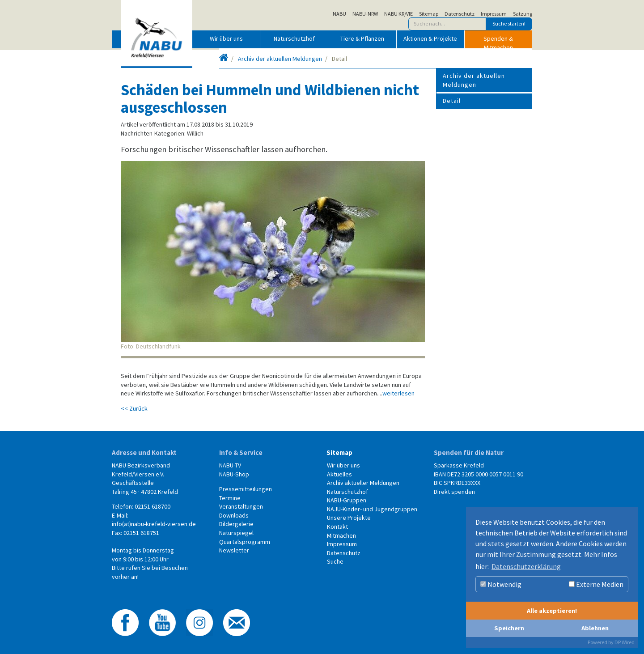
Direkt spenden (454, 492)
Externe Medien (596, 584)
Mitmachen (341, 535)
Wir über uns (226, 38)
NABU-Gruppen (347, 500)
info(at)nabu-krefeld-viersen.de (154, 524)
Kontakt (337, 527)
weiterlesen (398, 393)
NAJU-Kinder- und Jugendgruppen (372, 509)
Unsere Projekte (349, 518)
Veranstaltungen (241, 506)
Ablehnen (595, 628)
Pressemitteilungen (246, 489)
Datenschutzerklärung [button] (526, 566)
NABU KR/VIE (398, 14)
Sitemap (429, 14)
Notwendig (501, 584)
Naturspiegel (236, 533)
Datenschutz (460, 14)
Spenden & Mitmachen (498, 41)
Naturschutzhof (294, 38)
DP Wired (625, 642)
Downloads (234, 515)
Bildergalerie (236, 524)
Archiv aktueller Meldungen (363, 483)
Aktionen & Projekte (430, 38)
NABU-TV (230, 465)
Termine (230, 498)
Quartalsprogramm (245, 542)
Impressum (494, 14)
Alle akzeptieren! (552, 611)
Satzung (523, 14)
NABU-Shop (234, 474)
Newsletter (234, 550)
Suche (335, 561)
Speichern (509, 628)
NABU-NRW (365, 14)
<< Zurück (134, 408)
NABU (339, 14)
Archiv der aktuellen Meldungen (280, 59)
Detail (452, 101)
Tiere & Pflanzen (362, 38)
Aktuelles (339, 474)
